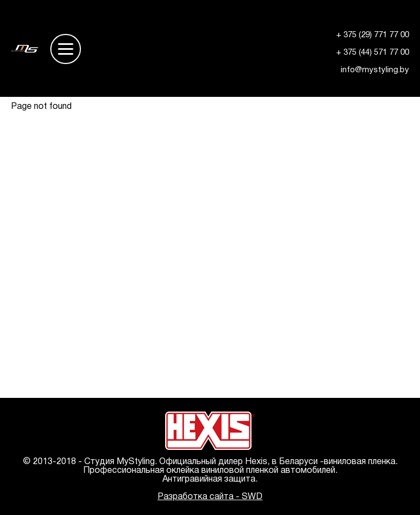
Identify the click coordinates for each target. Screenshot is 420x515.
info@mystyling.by (375, 70)
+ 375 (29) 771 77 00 (373, 35)
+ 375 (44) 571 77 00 (373, 53)
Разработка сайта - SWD (210, 497)
